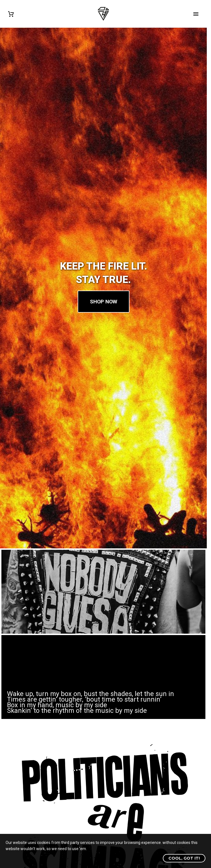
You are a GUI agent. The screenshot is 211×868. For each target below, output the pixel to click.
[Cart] (11, 14)
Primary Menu (196, 14)
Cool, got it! (184, 858)
